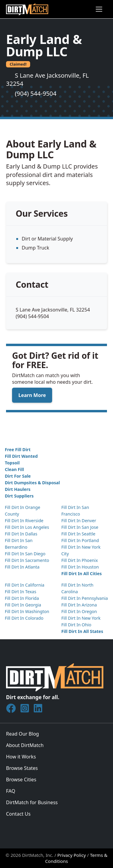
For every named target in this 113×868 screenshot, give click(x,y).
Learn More (32, 395)
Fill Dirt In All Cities (82, 573)
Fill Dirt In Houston (80, 567)
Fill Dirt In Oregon (79, 611)
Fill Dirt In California (25, 585)
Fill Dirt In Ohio (77, 625)
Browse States (22, 768)
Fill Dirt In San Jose (80, 527)
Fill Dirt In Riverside (24, 521)
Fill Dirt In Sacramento (27, 560)
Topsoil (12, 463)
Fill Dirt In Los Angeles (27, 527)
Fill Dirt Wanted (21, 456)
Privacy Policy (72, 855)
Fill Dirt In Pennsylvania (85, 598)
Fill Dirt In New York (81, 618)
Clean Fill (14, 469)
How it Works (21, 757)
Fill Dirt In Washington (27, 611)
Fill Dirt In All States (82, 631)
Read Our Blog (22, 734)
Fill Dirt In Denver (79, 521)
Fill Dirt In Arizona (79, 605)
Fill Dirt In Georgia (23, 605)
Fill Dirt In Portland (80, 540)
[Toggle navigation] (99, 9)
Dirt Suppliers (19, 496)
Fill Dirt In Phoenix (80, 560)
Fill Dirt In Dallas (21, 534)
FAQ (11, 791)
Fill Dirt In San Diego (25, 554)
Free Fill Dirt (18, 449)
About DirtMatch (25, 745)
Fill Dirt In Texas (20, 592)
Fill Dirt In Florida (22, 598)
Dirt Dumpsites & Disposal (32, 483)
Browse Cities (21, 780)
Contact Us (18, 814)
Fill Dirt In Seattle (78, 534)
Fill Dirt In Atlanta (22, 567)
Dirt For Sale (18, 476)
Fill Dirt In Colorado (24, 618)
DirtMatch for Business (32, 802)
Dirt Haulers (18, 489)
